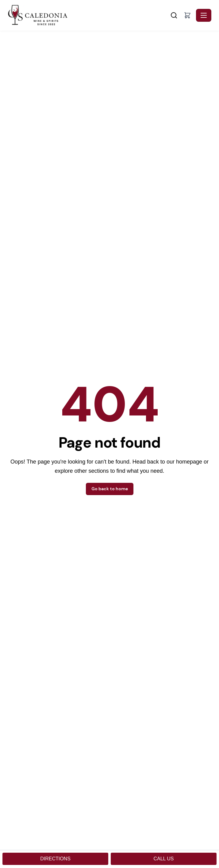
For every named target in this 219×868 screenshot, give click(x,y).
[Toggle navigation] (204, 15)
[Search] (174, 15)
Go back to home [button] (110, 489)
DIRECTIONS (55, 859)
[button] (187, 15)
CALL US (163, 859)
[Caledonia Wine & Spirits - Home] (88, 15)
